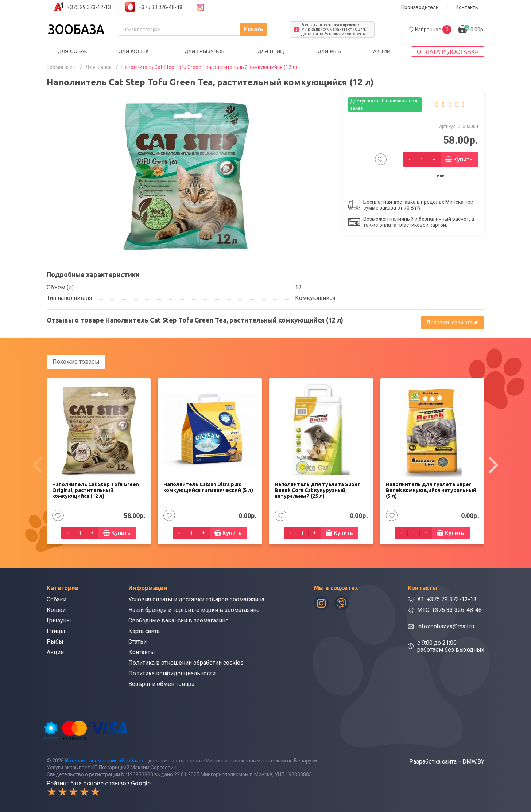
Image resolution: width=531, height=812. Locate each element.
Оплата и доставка (448, 52)
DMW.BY (473, 761)
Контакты (467, 7)
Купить (463, 159)
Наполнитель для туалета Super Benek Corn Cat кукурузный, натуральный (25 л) (317, 490)
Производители (420, 7)
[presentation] (38, 465)
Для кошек (134, 51)
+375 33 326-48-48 (160, 7)
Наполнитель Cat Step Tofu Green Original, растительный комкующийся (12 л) (96, 490)
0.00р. (474, 29)
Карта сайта (144, 631)
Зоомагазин (61, 67)
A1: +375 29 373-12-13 (447, 599)
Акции (382, 51)
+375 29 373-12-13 (89, 7)
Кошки (56, 610)
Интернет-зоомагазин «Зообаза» (104, 760)
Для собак (73, 51)
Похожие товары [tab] (76, 362)
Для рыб (329, 51)
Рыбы (55, 641)
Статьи (137, 641)
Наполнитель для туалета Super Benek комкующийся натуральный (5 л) (431, 490)
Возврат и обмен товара (161, 684)
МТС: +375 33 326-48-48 (449, 610)
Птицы (56, 631)
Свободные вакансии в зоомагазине (179, 620)
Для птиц (271, 51)
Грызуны (59, 620)
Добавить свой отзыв (453, 323)
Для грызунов (205, 51)
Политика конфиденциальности (172, 673)
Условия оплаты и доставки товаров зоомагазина (196, 599)
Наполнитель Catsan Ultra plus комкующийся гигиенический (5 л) (208, 487)
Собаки (57, 599)
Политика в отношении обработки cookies (186, 662)
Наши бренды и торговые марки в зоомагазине (194, 610)
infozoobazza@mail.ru (446, 626)
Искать (269, 29)
